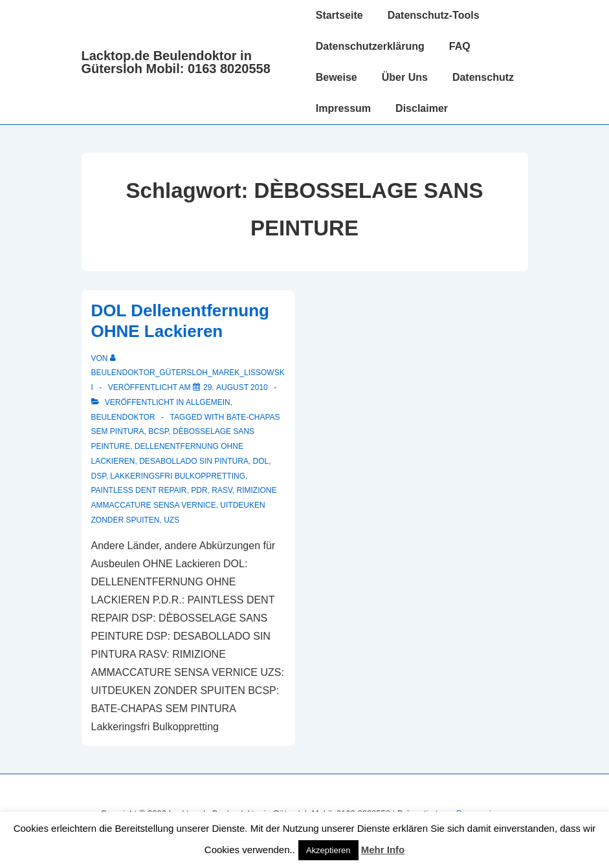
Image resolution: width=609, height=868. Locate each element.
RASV (222, 490)
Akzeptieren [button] (328, 850)
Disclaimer (422, 108)
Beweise (337, 77)
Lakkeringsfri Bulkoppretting (178, 476)
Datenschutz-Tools (434, 15)
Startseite (339, 15)
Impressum (343, 108)
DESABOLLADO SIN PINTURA (194, 461)
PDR (199, 490)
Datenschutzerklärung (370, 46)
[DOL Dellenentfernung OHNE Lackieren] (236, 387)
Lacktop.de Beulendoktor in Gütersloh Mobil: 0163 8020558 (176, 62)
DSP (99, 476)
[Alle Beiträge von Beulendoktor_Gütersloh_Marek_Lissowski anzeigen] (188, 373)
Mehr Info (383, 850)
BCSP (158, 431)
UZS (172, 520)
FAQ (460, 46)
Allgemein (208, 402)
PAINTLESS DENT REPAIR (139, 490)
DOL (261, 461)
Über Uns (405, 77)
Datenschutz (483, 77)
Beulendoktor (123, 417)
